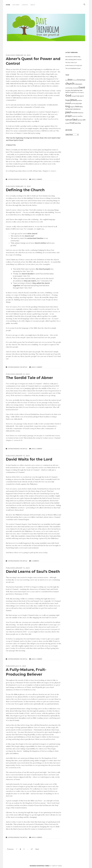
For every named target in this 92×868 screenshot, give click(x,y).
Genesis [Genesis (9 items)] (79, 92)
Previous (10, 849)
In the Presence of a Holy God (74, 65)
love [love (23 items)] (77, 106)
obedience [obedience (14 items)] (77, 109)
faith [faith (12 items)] (81, 90)
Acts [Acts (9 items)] (66, 80)
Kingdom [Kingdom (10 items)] (73, 107)
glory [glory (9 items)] (83, 92)
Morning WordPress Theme (39, 866)
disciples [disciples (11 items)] (68, 90)
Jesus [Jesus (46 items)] (74, 100)
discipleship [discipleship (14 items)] (75, 90)
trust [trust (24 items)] (72, 123)
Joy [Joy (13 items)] (77, 103)
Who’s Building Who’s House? (73, 60)
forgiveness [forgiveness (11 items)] (73, 92)
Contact (25, 5)
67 (32, 849)
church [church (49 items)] (70, 83)
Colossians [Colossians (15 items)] (78, 84)
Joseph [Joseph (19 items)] (68, 103)
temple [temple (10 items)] (67, 123)
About (33, 5)
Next (37, 849)
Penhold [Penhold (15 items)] (74, 113)
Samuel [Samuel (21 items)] (69, 120)
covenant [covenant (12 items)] (75, 88)
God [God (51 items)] (68, 95)
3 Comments (35, 561)
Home (8, 5)
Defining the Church (25, 190)
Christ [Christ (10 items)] (75, 80)
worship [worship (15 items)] (78, 123)
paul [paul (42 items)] (68, 112)
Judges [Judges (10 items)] (80, 103)
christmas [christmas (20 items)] (81, 80)
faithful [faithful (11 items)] (67, 92)
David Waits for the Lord (29, 459)
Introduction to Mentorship (73, 57)
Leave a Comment (37, 179)
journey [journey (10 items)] (74, 103)
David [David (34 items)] (82, 87)
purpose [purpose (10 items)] (75, 116)
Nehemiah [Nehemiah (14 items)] (69, 109)
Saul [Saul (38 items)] (75, 119)
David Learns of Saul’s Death (33, 571)
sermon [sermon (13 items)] (80, 120)
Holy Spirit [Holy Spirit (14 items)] (80, 96)
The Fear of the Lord (71, 63)
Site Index (16, 5)
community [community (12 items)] (69, 88)
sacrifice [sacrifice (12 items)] (80, 116)
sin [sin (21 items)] (84, 120)
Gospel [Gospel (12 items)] (74, 96)
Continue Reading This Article (17, 179)
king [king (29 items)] (68, 106)
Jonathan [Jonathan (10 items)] (80, 100)
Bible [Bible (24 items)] (70, 80)
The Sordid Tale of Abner (29, 378)
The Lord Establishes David (73, 68)
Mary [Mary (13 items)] (81, 107)
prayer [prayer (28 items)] (69, 116)
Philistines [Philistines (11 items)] (80, 113)
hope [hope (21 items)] (68, 100)
